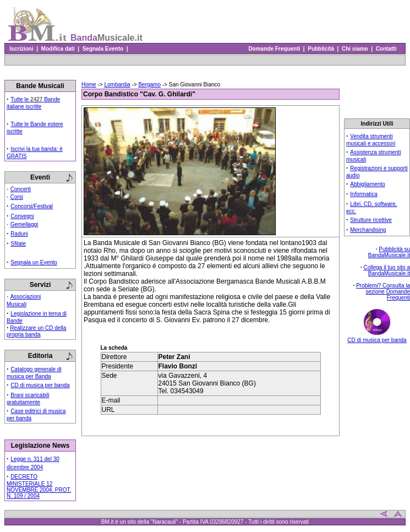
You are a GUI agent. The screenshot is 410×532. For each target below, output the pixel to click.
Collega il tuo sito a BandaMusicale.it (387, 270)
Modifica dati (58, 49)
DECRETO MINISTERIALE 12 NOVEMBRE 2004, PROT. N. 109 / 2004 (39, 486)
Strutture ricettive (371, 220)
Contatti (386, 49)
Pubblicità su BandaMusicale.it (389, 252)
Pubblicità (321, 49)
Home (89, 85)
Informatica (363, 194)
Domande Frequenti (274, 49)
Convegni (22, 216)
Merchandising (368, 230)
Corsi (17, 197)
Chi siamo (355, 49)
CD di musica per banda (40, 385)
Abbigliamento (367, 184)
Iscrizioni (21, 49)
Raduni (19, 234)
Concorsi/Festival (32, 206)
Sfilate (18, 244)
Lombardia (117, 85)
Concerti (21, 189)
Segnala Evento (103, 49)
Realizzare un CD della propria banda (36, 331)
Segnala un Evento (34, 262)
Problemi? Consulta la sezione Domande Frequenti (383, 292)
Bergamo (149, 85)
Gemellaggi (24, 224)
